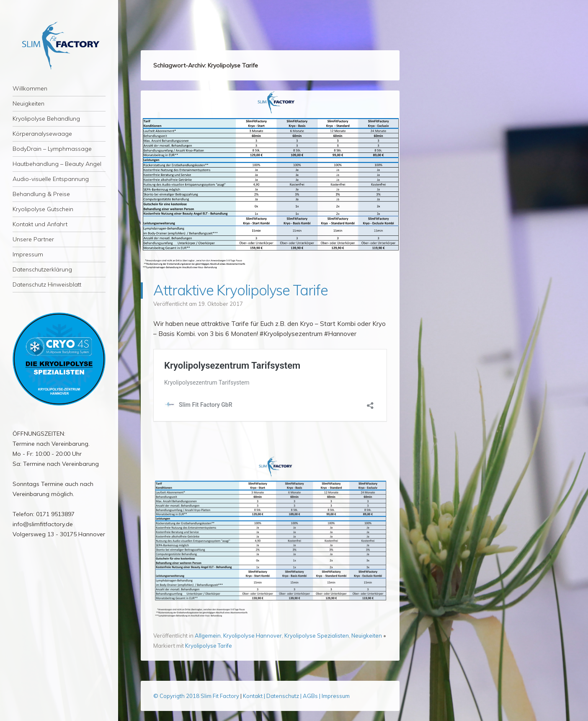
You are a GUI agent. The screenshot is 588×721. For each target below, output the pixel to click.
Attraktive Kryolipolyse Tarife (240, 290)
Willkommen (30, 88)
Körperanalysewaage (42, 134)
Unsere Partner (33, 239)
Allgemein (208, 636)
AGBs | (312, 696)
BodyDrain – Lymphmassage (52, 149)
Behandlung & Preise (41, 194)
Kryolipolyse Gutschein (43, 209)
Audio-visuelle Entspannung (51, 179)
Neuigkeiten (28, 103)
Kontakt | (255, 696)
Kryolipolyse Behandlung (46, 119)
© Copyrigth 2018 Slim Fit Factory (197, 696)
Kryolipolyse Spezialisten (317, 636)
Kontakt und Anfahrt (40, 224)
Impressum (28, 254)
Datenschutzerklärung (42, 269)
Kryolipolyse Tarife (209, 646)
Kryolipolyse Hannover (253, 636)
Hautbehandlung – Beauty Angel (57, 164)
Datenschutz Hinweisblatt (47, 284)
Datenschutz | (285, 696)
